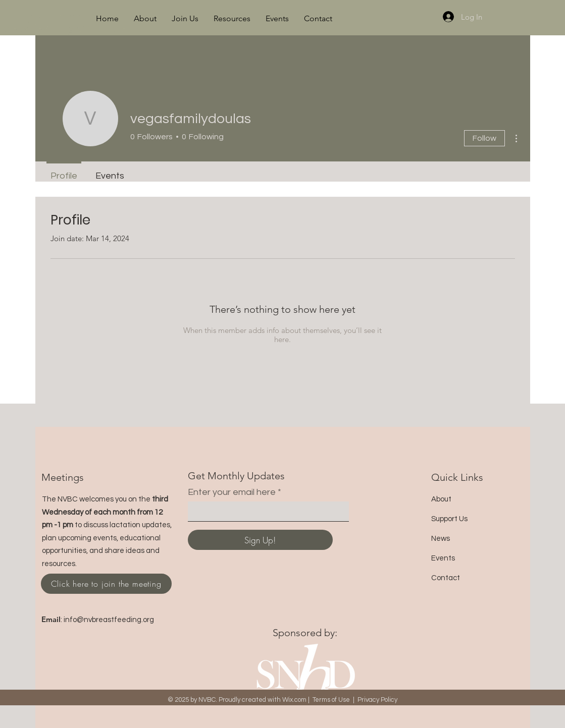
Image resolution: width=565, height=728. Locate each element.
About (441, 499)
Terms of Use (331, 700)
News (441, 539)
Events (443, 558)
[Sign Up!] (260, 540)
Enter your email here (232, 492)
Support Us (449, 519)
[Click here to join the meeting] (106, 584)
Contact (446, 578)
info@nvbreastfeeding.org (109, 620)
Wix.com (294, 700)
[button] (145, 19)
